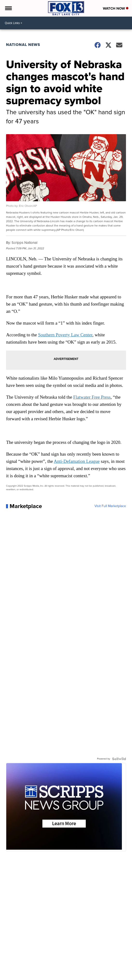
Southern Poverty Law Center (65, 335)
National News (23, 45)
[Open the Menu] (8, 8)
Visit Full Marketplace (110, 506)
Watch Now (116, 8)
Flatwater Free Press (92, 397)
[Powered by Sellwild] (119, 759)
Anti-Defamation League (77, 461)
